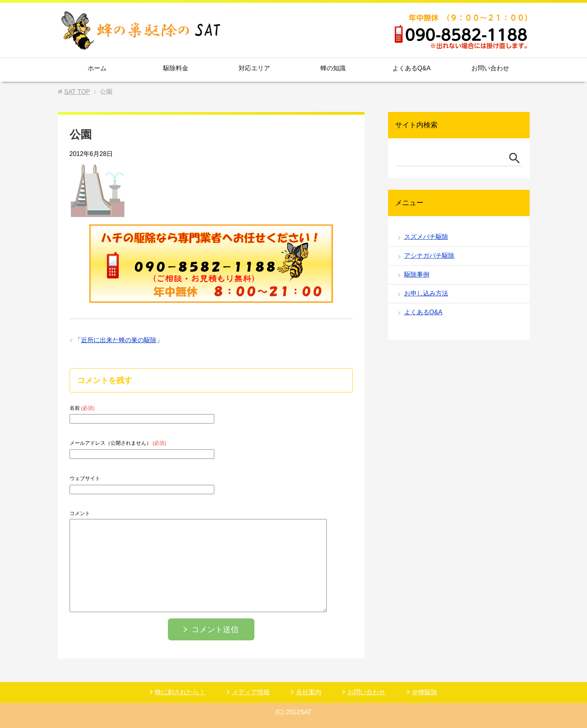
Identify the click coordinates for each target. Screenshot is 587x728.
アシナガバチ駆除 (429, 256)
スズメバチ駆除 (426, 237)
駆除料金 (176, 68)
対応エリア (254, 68)
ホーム (97, 68)
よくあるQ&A (412, 68)
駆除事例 (417, 274)
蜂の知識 (333, 68)
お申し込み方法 (426, 293)
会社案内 (309, 692)
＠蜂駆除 (425, 692)
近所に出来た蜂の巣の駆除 (119, 340)
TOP (77, 92)
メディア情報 (251, 692)
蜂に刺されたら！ (180, 692)
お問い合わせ (490, 68)
